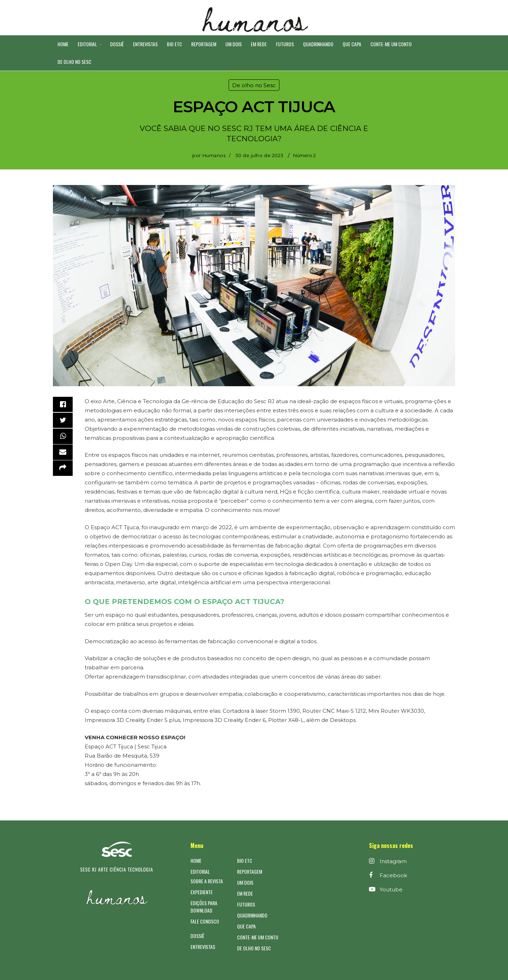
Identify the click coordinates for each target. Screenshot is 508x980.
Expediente (202, 892)
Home (63, 44)
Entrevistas (145, 44)
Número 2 (304, 155)
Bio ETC (174, 44)
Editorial (87, 44)
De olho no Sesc (74, 62)
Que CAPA (352, 44)
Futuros (285, 44)
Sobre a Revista (207, 881)
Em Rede (259, 44)
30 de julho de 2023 (259, 155)
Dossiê (117, 44)
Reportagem (204, 44)
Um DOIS (234, 44)
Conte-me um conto (391, 44)
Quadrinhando (318, 44)
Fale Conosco (205, 921)
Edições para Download (204, 907)
